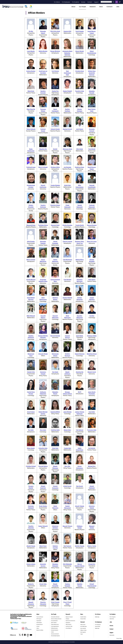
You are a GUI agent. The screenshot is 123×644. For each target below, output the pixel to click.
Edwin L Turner (92, 546)
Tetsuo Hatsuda (31, 129)
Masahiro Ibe (43, 149)
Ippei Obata (80, 336)
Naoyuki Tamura (67, 526)
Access (83, 2)
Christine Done (80, 71)
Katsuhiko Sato (43, 448)
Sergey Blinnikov (55, 51)
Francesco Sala (92, 430)
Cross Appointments (55, 626)
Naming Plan (112, 635)
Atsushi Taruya (31, 546)
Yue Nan (92, 316)
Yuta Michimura (67, 260)
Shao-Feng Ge (31, 109)
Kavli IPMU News (84, 626)
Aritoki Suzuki (67, 486)
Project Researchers (55, 624)
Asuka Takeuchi (43, 526)
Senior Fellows (54, 623)
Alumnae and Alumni (55, 634)
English (117, 2)
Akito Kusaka (31, 241)
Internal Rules (98, 626)
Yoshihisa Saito (55, 430)
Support (96, 2)
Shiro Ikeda (80, 149)
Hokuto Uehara (31, 564)
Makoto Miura (80, 260)
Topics (82, 634)
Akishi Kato (67, 185)
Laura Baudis (31, 51)
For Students (76, 2)
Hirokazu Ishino (55, 167)
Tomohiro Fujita (80, 91)
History (38, 628)
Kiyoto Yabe (43, 584)
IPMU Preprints (68, 624)
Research (93, 7)
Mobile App (97, 617)
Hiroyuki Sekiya (43, 466)
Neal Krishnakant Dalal (67, 73)
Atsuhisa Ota (80, 372)
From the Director (40, 617)
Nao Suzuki (80, 486)
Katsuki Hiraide (55, 129)
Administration (39, 623)
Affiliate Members (54, 628)
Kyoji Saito (92, 412)
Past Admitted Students (55, 636)
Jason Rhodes (67, 412)
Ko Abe (31, 31)
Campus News (83, 619)
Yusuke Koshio (80, 225)
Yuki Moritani (67, 280)
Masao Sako (67, 430)
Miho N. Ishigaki (43, 167)
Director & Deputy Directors (56, 619)
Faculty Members (54, 621)
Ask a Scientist (83, 628)
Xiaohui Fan (55, 91)
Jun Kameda (67, 167)
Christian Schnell (31, 466)
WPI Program (39, 619)
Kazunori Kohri (55, 225)
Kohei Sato (55, 448)
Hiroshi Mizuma (31, 280)
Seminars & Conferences (70, 621)
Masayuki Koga (31, 225)
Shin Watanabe (67, 564)
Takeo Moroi (92, 280)
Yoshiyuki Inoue (31, 167)
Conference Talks (69, 626)
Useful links (112, 619)
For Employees (66, 2)
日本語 (120, 2)
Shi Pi (80, 392)
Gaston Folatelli (67, 91)
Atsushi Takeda (80, 506)
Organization (39, 621)
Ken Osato (55, 372)
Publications (68, 623)
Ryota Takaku (43, 506)
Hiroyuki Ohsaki (43, 354)
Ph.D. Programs (113, 617)
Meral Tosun (43, 546)
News (101, 7)
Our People (82, 7)
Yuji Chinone (55, 71)
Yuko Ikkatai (92, 149)
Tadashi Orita (31, 372)
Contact (90, 2)
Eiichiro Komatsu (67, 225)
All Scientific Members (55, 617)
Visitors (52, 632)
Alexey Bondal (80, 51)
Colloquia (67, 619)
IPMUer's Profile (83, 630)
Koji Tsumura (67, 546)
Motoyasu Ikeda (67, 149)
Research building (40, 630)
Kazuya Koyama (92, 225)
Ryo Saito (31, 430)
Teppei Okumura (80, 354)
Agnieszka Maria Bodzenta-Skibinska (67, 53)
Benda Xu (31, 584)
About (73, 7)
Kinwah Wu (92, 564)
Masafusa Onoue (92, 354)
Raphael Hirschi (67, 129)
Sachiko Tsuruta (80, 546)
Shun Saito (43, 430)
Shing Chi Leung (92, 241)
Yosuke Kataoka (55, 185)
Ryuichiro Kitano (55, 205)
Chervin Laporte (67, 241)
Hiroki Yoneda (55, 602)
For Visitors (57, 2)
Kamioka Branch (40, 624)
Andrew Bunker (31, 71)
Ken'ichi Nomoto (55, 336)
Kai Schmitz (92, 448)
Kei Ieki (55, 149)
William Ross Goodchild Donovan (92, 73)
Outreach (110, 7)
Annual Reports (69, 628)
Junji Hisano (80, 129)
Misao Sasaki (31, 448)
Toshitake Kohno (43, 225)
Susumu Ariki (67, 31)
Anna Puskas (31, 412)
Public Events (83, 625)
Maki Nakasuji (31, 316)
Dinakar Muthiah (67, 298)
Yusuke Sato (67, 448)
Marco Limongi (31, 260)
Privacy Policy (119, 638)
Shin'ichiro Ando (55, 31)
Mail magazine (83, 632)
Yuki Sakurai (80, 430)
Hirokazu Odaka (92, 336)
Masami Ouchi (92, 372)
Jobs (118, 7)
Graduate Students (55, 630)
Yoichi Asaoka (80, 31)
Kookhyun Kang (80, 167)
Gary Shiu (67, 466)
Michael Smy (92, 466)
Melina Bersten (43, 51)
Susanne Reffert (55, 412)
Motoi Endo (31, 91)
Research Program (69, 617)
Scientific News (83, 617)
